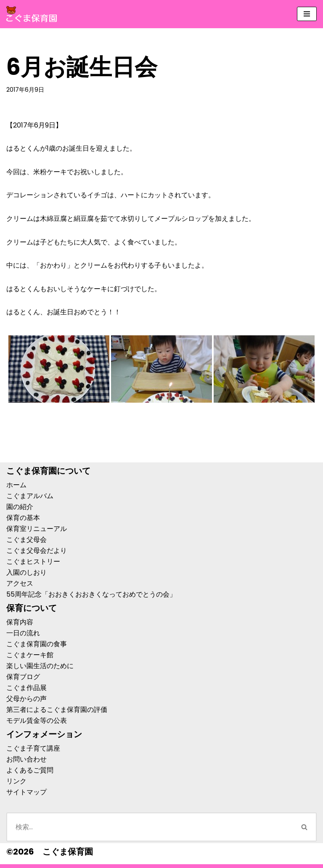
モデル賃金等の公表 (37, 721)
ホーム (16, 485)
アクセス (20, 583)
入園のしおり (26, 572)
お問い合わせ (26, 759)
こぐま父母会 (26, 540)
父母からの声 (26, 699)
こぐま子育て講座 (33, 748)
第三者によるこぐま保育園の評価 (57, 710)
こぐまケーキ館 (30, 655)
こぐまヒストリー (33, 561)
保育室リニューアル (37, 529)
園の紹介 (20, 507)
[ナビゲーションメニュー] (307, 14)
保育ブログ (23, 677)
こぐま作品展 (26, 688)
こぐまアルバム (30, 496)
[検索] (150, 827)
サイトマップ (26, 792)
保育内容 (20, 622)
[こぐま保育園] (32, 14)
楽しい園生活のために (40, 666)
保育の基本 (23, 518)
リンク (16, 781)
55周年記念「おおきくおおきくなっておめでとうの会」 (91, 594)
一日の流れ (23, 633)
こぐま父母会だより (37, 551)
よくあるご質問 (30, 770)
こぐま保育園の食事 (37, 644)
